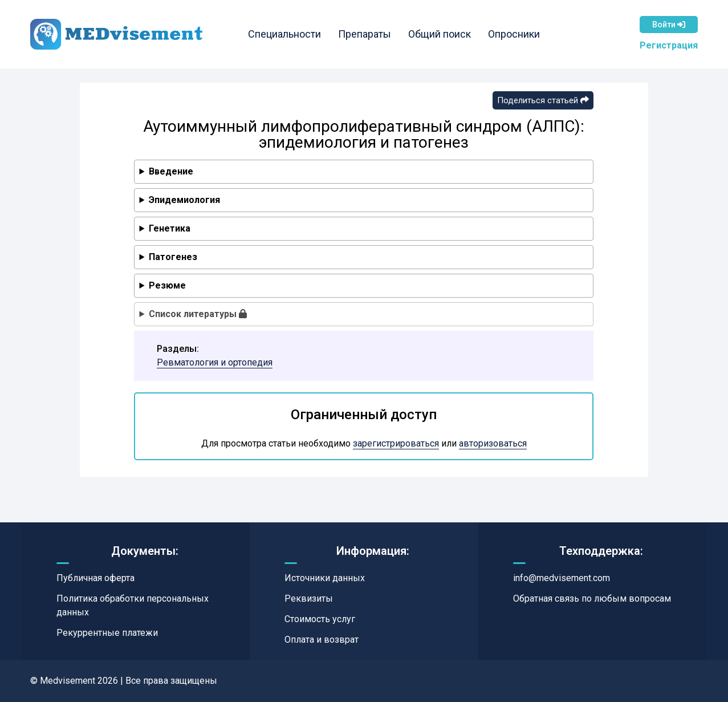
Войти (669, 25)
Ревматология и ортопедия (215, 362)
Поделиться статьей (543, 100)
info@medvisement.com (562, 578)
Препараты (366, 34)
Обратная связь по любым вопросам (592, 598)
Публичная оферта (95, 578)
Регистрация (669, 45)
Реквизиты (309, 598)
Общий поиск (441, 34)
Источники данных (325, 578)
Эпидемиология (184, 200)
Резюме (167, 285)
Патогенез (173, 257)
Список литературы (198, 314)
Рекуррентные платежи (107, 633)
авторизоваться (493, 443)
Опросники (516, 34)
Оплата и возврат (322, 640)
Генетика (170, 228)
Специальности (286, 34)
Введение (171, 171)
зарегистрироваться (396, 443)
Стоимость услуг (320, 619)
